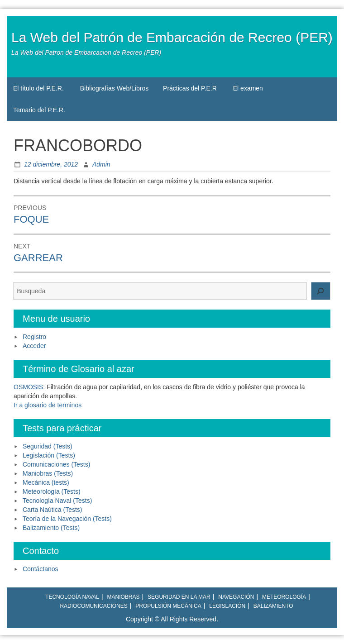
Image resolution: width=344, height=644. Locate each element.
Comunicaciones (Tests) (56, 464)
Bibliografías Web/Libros (114, 88)
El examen (248, 88)
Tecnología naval (72, 597)
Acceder (34, 346)
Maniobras (124, 597)
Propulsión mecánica (168, 606)
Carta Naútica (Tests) (52, 510)
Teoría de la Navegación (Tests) (67, 519)
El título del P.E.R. (38, 88)
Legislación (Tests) (49, 455)
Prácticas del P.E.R (190, 88)
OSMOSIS (28, 387)
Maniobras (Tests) (48, 473)
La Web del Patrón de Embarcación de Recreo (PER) (172, 37)
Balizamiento (273, 606)
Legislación (227, 606)
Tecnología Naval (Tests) (57, 501)
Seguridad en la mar (179, 597)
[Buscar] (321, 291)
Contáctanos (41, 569)
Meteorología (284, 597)
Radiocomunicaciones (93, 606)
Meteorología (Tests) (52, 491)
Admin (101, 164)
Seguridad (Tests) (48, 446)
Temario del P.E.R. (39, 110)
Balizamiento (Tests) (51, 528)
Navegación (236, 597)
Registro (34, 337)
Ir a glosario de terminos (48, 405)
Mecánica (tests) (46, 482)
